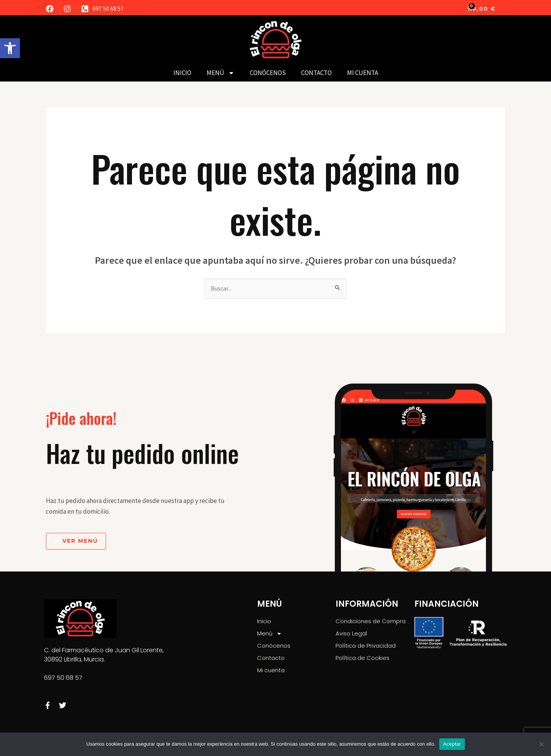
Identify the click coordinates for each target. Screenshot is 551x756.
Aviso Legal (352, 635)
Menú (221, 73)
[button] (10, 48)
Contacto (316, 73)
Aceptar (452, 744)
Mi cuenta (363, 73)
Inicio (182, 73)
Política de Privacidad (368, 648)
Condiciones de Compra (372, 622)
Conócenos (268, 73)
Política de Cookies (364, 661)
